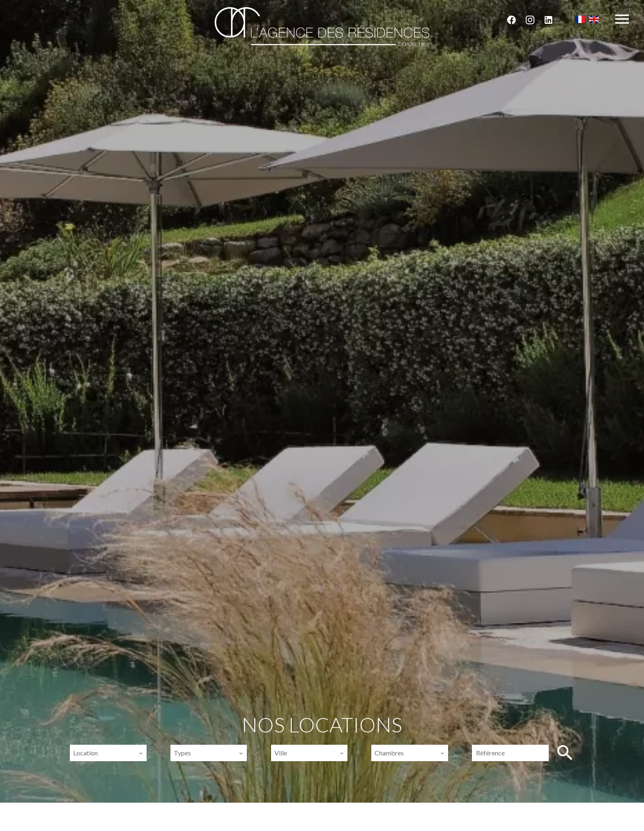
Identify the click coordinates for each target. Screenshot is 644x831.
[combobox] (108, 753)
